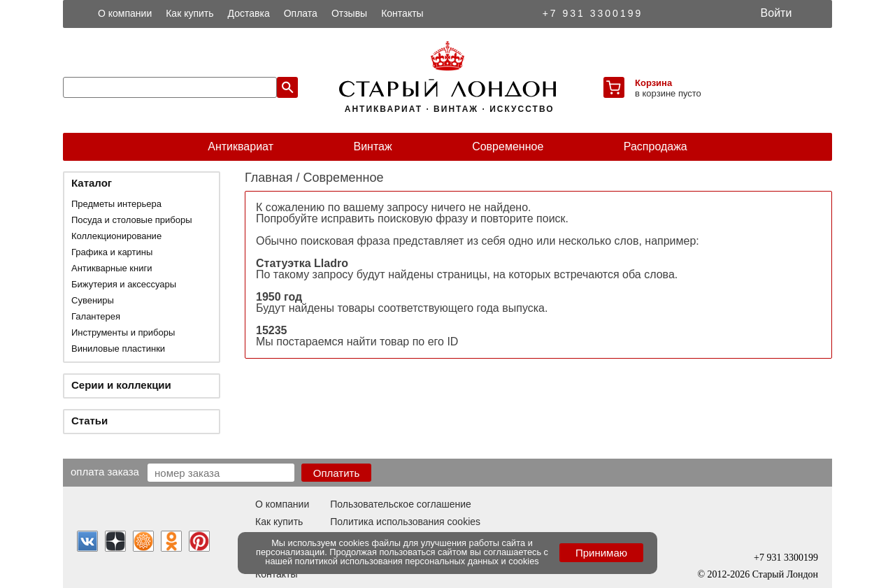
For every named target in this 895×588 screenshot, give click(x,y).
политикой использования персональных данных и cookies (417, 561)
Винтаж (372, 146)
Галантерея (96, 316)
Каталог (92, 183)
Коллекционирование (116, 236)
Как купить (189, 13)
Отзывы (349, 13)
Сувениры (93, 300)
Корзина (653, 83)
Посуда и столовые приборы (132, 220)
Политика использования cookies (405, 522)
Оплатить (337, 473)
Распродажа (656, 146)
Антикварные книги (112, 268)
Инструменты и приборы (123, 332)
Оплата (301, 13)
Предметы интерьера (116, 204)
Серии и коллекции (121, 385)
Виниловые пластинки (118, 349)
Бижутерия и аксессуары (124, 284)
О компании (125, 13)
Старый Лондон (785, 574)
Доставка (249, 13)
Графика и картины (112, 252)
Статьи (89, 421)
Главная (269, 178)
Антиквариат (241, 146)
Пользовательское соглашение (401, 504)
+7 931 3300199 (593, 13)
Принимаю (601, 553)
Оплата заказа (105, 471)
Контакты (402, 13)
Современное (508, 146)
